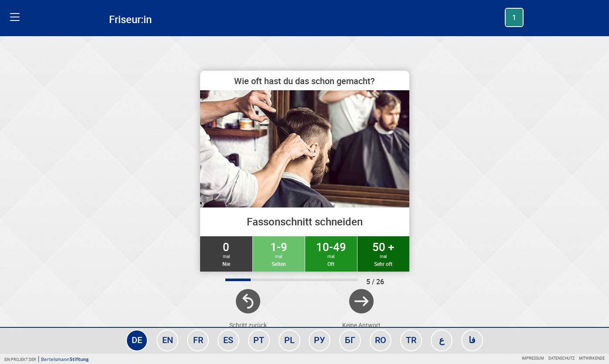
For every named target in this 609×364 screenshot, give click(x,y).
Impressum (533, 358)
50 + (383, 253)
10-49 (331, 253)
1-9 (279, 253)
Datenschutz (561, 358)
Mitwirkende (592, 358)
